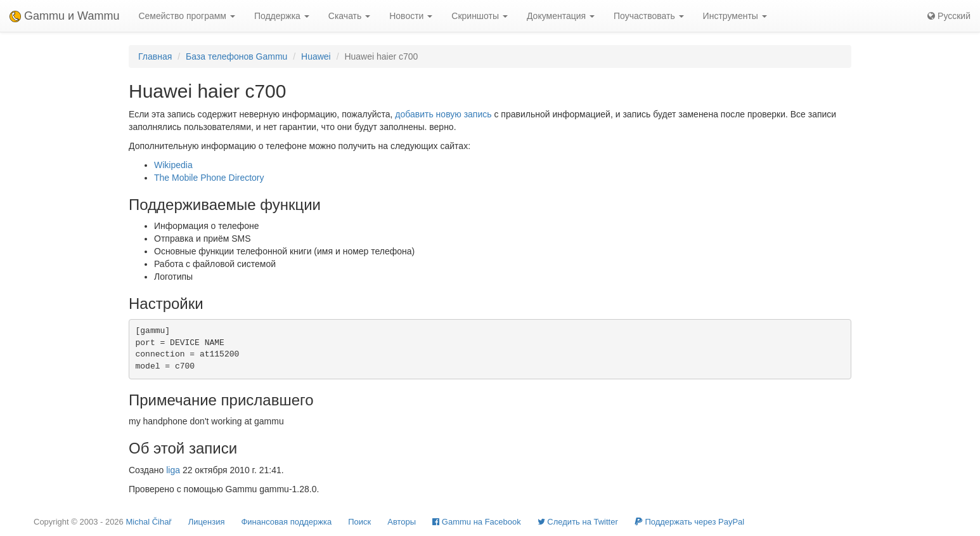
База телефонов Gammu (236, 56)
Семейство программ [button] (186, 16)
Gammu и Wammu (64, 16)
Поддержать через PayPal (689, 522)
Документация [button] (561, 16)
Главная (155, 56)
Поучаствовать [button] (649, 16)
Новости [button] (411, 16)
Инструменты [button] (735, 16)
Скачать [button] (349, 16)
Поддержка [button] (282, 16)
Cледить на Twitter (578, 522)
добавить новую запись (443, 114)
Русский (949, 16)
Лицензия (207, 522)
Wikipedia (173, 165)
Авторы (402, 522)
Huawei (316, 56)
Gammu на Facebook (477, 522)
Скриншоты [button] (480, 16)
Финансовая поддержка (286, 522)
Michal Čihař (148, 522)
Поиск (359, 522)
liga (173, 470)
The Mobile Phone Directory (209, 178)
